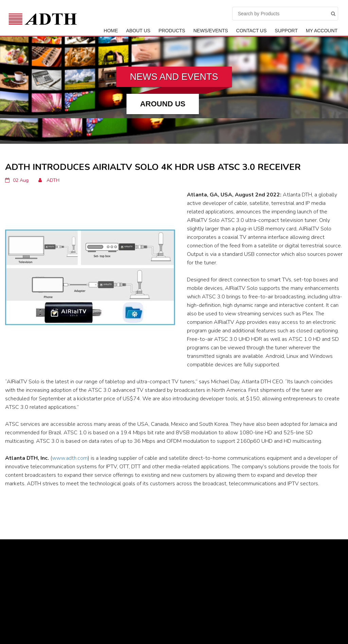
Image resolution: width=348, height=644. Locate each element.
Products (172, 31)
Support (286, 31)
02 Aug (17, 180)
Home (111, 31)
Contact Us (251, 31)
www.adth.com (70, 458)
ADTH (49, 180)
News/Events (211, 31)
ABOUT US (138, 31)
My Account (322, 31)
